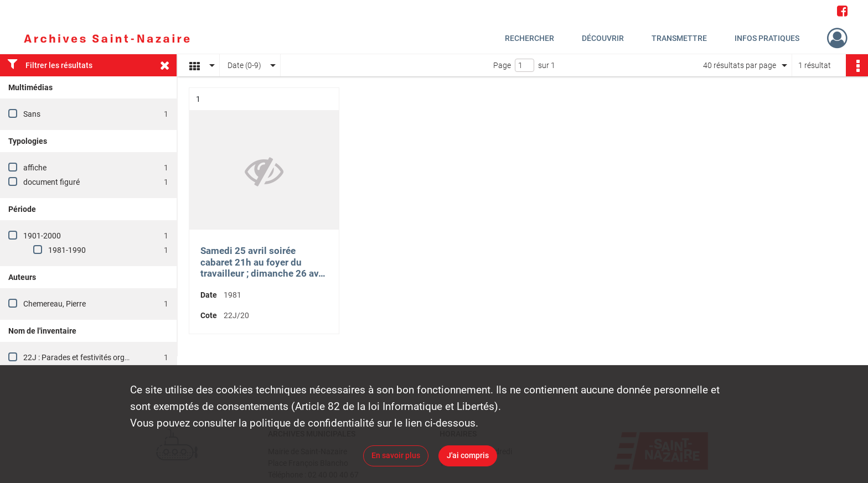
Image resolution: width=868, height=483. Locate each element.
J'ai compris (468, 455)
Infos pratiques (767, 38)
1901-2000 (42, 236)
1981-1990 (67, 250)
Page (502, 65)
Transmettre (679, 38)
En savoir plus (396, 455)
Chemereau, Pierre (55, 304)
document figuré (51, 182)
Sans (32, 114)
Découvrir (603, 38)
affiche (35, 168)
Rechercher (529, 38)
